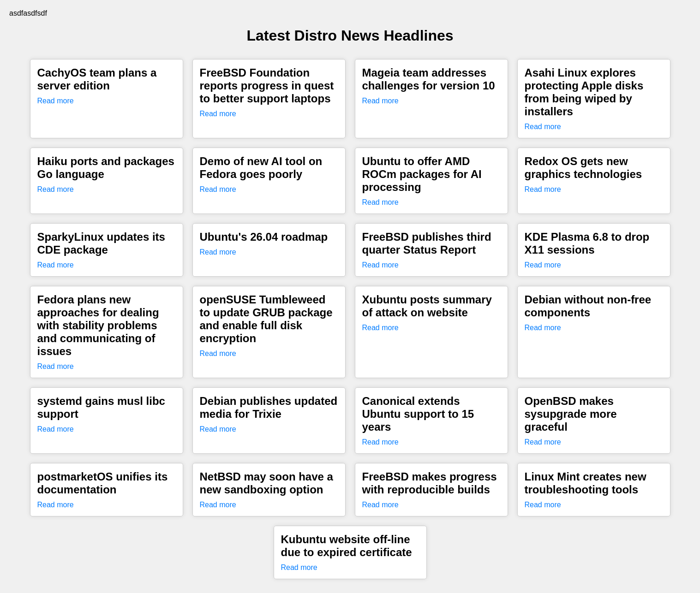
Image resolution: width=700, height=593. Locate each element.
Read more (56, 101)
